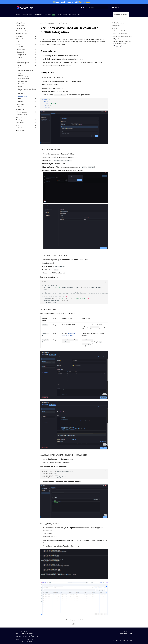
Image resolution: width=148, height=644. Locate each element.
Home (18, 15)
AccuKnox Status (27, 636)
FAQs (80, 15)
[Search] (96, 7)
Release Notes (85, 2)
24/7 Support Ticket (121, 15)
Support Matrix (62, 15)
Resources (73, 15)
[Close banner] (94, 2)
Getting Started (27, 15)
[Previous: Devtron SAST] (25, 633)
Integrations (38, 15)
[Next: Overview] (125, 633)
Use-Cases (47, 15)
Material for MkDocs (28, 642)
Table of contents (118, 23)
